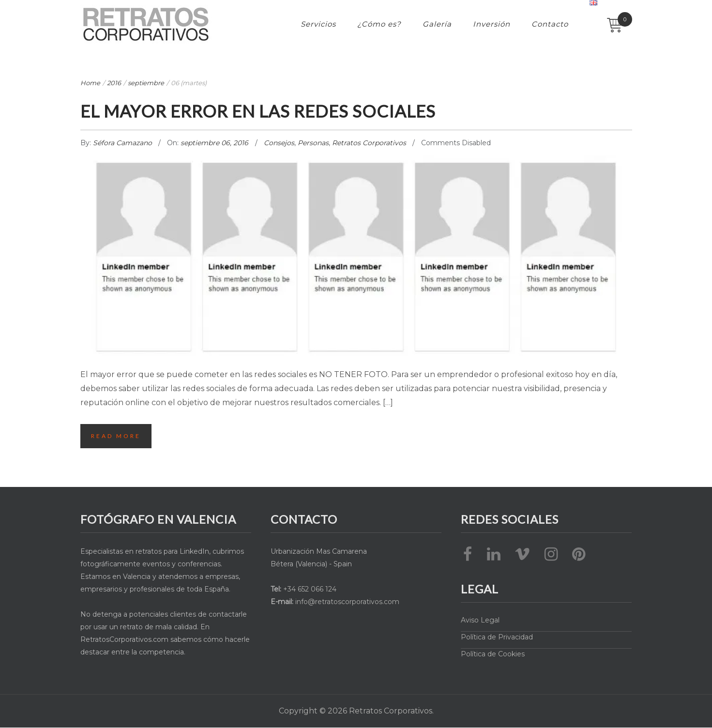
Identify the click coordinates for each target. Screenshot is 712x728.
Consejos (279, 143)
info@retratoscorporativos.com (347, 602)
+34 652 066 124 (310, 589)
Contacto (550, 24)
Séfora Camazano (123, 143)
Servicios (318, 24)
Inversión (492, 24)
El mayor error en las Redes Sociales (271, 110)
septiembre (146, 83)
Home (90, 83)
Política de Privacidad (497, 637)
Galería (437, 24)
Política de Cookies (493, 654)
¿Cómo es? (379, 24)
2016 (114, 83)
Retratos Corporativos (369, 143)
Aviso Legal (480, 620)
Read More (116, 436)
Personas (313, 143)
